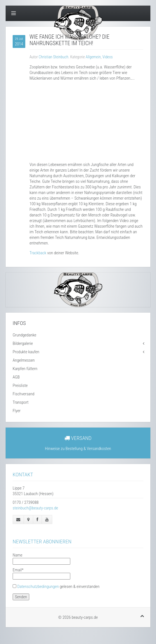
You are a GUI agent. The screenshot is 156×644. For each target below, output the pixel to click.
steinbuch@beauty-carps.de (35, 508)
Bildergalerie (23, 343)
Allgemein (93, 57)
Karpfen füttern (25, 369)
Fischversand (23, 394)
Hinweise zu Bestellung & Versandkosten (78, 449)
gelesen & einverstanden (58, 587)
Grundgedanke (24, 335)
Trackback (38, 253)
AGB (16, 377)
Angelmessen (24, 360)
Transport (21, 402)
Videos (108, 57)
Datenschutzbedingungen (38, 587)
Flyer (17, 411)
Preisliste (20, 386)
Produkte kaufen (26, 352)
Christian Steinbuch (54, 57)
